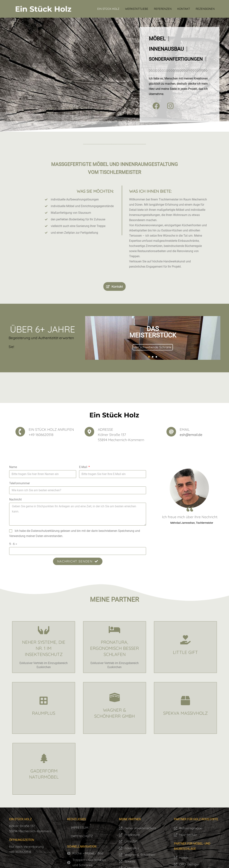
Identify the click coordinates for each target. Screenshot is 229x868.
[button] (149, 357)
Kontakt (184, 9)
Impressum (80, 828)
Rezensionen (205, 9)
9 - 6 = (13, 544)
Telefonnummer (19, 483)
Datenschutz (82, 836)
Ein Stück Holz (108, 9)
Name (13, 467)
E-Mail (84, 467)
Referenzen (163, 9)
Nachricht (15, 499)
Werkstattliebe (137, 9)
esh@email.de (191, 435)
